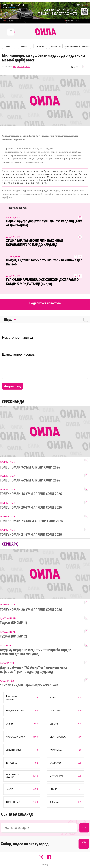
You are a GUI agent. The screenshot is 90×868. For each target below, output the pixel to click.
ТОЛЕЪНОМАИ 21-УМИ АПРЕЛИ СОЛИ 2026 (31, 534)
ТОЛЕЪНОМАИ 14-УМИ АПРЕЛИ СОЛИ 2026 (31, 494)
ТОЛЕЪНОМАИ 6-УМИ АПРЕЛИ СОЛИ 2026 (30, 480)
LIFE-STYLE (40, 46)
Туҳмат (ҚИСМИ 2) (14, 636)
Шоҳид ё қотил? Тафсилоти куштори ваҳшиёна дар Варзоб (44, 262)
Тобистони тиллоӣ (72, 46)
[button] (80, 32)
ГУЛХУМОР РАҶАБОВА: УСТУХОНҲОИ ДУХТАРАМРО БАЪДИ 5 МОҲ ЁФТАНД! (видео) (42, 282)
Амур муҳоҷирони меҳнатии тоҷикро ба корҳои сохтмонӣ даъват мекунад (36, 652)
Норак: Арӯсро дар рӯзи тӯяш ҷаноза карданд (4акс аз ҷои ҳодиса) (44, 223)
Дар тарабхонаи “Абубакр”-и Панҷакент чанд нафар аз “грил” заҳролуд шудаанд (34, 669)
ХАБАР (9, 46)
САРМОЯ (24, 46)
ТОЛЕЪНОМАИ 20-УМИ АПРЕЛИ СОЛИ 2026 (31, 507)
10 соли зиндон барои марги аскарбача (29, 685)
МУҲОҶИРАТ (56, 46)
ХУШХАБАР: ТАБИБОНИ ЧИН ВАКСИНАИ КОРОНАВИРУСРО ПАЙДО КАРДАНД (35, 243)
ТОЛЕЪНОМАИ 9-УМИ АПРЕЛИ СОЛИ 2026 (30, 467)
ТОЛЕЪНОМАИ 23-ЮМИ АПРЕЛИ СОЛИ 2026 (32, 521)
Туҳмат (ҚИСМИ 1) (14, 623)
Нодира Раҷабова (22, 67)
